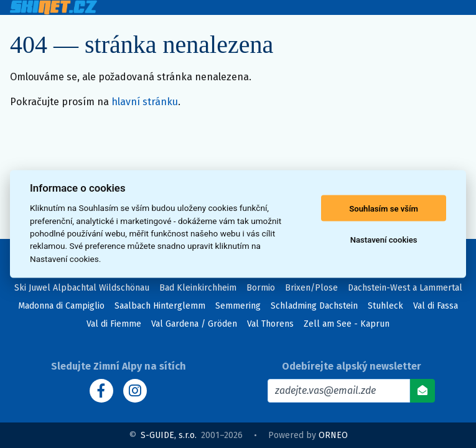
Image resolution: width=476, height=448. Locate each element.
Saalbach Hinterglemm (160, 306)
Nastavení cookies (384, 239)
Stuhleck (385, 306)
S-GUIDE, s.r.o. (169, 435)
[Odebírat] (422, 391)
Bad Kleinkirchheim (198, 288)
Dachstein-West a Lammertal (405, 288)
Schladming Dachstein (314, 306)
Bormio (261, 288)
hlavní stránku (145, 102)
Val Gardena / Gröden (194, 324)
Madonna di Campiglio (61, 306)
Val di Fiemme (114, 324)
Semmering (238, 306)
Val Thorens (270, 324)
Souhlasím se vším (384, 208)
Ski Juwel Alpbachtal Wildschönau (82, 288)
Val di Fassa (436, 306)
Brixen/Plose (311, 288)
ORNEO (333, 435)
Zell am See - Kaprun (347, 324)
